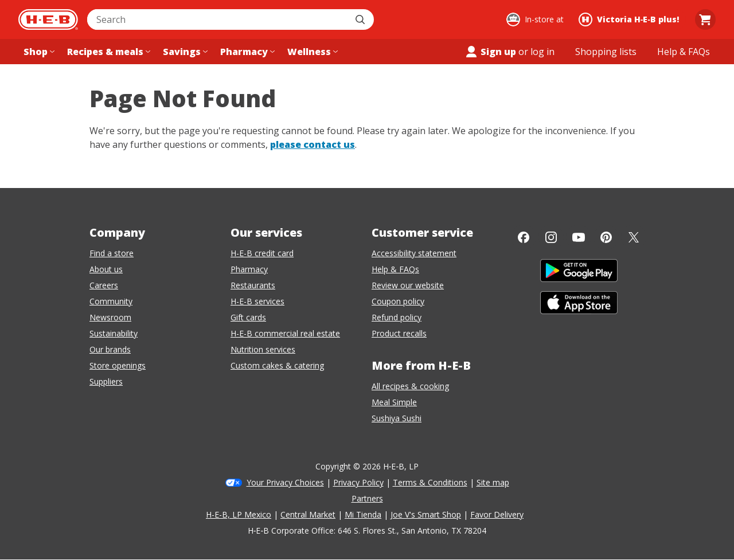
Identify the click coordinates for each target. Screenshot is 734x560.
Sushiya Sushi (397, 418)
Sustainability (114, 333)
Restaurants (253, 285)
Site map (493, 482)
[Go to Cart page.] (705, 19)
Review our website (408, 285)
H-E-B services (257, 301)
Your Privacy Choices (285, 482)
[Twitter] (634, 237)
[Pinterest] (606, 237)
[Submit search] (361, 19)
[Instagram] (551, 237)
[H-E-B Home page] (48, 19)
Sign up (490, 52)
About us (106, 269)
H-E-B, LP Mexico (239, 514)
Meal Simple (394, 402)
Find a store (112, 253)
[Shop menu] (38, 52)
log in (542, 52)
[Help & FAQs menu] (684, 52)
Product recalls (399, 333)
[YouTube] (579, 237)
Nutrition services (263, 349)
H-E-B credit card (262, 253)
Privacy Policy (358, 482)
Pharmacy (249, 269)
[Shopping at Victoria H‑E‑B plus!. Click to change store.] (630, 19)
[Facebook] (524, 237)
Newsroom (110, 317)
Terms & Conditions (430, 482)
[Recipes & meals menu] (108, 52)
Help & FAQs (395, 269)
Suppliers (106, 381)
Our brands (110, 349)
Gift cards (248, 317)
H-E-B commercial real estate (285, 333)
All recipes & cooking (410, 386)
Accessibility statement (414, 253)
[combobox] (218, 19)
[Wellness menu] (311, 52)
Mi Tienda (363, 514)
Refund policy (397, 317)
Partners (367, 498)
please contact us (313, 144)
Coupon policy (398, 301)
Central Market (308, 514)
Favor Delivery (497, 514)
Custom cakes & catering (277, 365)
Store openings (118, 365)
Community (111, 301)
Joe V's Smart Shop (426, 514)
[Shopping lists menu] (606, 52)
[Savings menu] (184, 52)
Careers (104, 285)
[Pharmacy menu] (246, 52)
